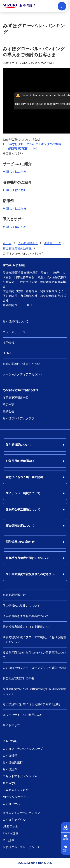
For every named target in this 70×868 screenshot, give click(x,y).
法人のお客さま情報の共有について (26, 616)
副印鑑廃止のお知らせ (20, 542)
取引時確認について (19, 445)
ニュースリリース (14, 332)
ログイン (66, 829)
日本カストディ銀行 (16, 790)
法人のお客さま (28, 243)
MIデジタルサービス (16, 797)
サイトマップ (11, 725)
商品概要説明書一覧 (16, 398)
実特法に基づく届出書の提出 (24, 477)
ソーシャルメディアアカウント (23, 374)
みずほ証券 (10, 769)
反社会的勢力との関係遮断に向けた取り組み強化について (34, 691)
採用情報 (8, 343)
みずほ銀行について (16, 321)
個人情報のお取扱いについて (21, 606)
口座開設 (66, 839)
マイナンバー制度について (23, 493)
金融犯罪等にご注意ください (21, 364)
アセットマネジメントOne (20, 776)
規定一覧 (8, 405)
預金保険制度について (20, 526)
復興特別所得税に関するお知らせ (27, 558)
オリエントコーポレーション (21, 813)
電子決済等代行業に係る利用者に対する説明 (31, 704)
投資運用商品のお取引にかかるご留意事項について (34, 655)
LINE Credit (10, 826)
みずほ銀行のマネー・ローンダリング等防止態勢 (34, 668)
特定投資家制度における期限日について (29, 627)
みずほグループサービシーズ (21, 847)
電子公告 (8, 411)
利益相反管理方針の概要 (18, 678)
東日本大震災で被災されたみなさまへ (30, 574)
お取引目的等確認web (20, 461)
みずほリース (11, 804)
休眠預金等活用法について (23, 510)
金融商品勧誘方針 (14, 595)
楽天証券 (8, 840)
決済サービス (53, 243)
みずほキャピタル (14, 820)
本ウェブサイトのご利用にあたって (26, 715)
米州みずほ (10, 783)
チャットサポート (66, 850)
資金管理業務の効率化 (17, 248)
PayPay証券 (10, 833)
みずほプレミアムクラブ (18, 418)
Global (7, 353)
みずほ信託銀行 (13, 762)
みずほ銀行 (10, 756)
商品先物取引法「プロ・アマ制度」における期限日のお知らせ (34, 640)
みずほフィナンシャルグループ (23, 749)
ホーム (7, 243)
